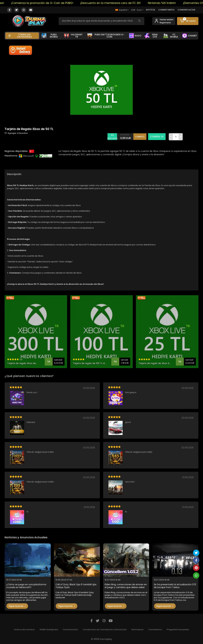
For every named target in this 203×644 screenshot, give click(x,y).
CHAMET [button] (190, 36)
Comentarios (155, 630)
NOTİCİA (151, 10)
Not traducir (138, 630)
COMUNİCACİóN (186, 10)
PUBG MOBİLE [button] (50, 36)
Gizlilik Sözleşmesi (49, 630)
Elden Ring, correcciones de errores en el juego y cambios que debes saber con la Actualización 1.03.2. (126, 586)
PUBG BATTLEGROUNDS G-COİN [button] (106, 36)
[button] (188, 21)
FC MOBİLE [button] (171, 36)
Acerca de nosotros (24, 630)
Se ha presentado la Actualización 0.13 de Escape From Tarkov (175, 586)
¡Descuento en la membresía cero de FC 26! (115, 3)
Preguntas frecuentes (178, 630)
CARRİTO (140, 137)
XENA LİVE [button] (151, 36)
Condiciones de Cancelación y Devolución (105, 630)
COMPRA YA (157, 137)
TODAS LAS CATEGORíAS (20, 36)
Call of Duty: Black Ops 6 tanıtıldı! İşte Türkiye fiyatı (76, 586)
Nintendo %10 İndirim (167, 3)
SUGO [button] (135, 36)
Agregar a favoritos (16, 133)
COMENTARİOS (166, 10)
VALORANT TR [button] (73, 36)
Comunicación (70, 630)
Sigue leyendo (17, 606)
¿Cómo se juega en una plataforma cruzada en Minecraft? (26, 586)
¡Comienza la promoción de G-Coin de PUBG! (47, 3)
